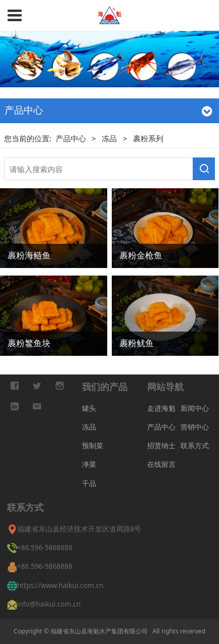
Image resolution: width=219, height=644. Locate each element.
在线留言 (161, 464)
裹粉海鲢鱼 (29, 255)
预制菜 (93, 445)
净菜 (89, 464)
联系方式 (195, 445)
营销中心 (195, 427)
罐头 (89, 408)
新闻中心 (195, 408)
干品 (89, 483)
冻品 (109, 138)
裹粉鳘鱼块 (29, 343)
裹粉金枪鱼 (141, 255)
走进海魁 (161, 408)
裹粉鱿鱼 (137, 343)
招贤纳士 (161, 445)
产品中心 (72, 138)
